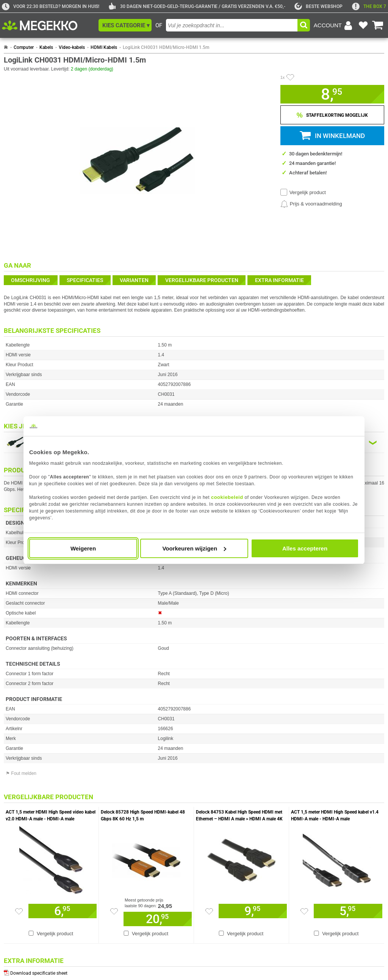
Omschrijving (31, 280)
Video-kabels (72, 47)
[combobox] (232, 25)
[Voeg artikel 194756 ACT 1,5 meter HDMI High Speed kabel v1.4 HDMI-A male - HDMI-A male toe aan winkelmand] (348, 911)
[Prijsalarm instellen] (311, 204)
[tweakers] (318, 6)
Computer (24, 47)
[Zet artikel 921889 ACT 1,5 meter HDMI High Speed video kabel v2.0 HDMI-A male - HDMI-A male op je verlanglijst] (19, 911)
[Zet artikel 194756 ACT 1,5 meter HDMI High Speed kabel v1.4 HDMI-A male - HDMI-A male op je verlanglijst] (304, 911)
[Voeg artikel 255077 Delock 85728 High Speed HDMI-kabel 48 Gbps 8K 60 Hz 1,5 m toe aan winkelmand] (158, 919)
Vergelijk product (308, 192)
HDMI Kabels (104, 47)
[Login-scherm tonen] (334, 25)
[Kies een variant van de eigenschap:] (194, 443)
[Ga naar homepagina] (48, 25)
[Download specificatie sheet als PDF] (194, 971)
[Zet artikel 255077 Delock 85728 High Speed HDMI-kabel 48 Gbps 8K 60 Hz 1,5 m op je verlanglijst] (114, 911)
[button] (125, 25)
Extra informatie (279, 280)
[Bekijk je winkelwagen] (378, 25)
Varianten (134, 280)
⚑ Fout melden (21, 773)
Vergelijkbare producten (202, 280)
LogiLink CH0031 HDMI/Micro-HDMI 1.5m (166, 47)
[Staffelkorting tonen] (332, 115)
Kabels (46, 47)
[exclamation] (369, 6)
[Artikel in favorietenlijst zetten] (290, 77)
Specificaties (85, 280)
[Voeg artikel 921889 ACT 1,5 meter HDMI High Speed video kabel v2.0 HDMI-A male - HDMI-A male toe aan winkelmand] (63, 911)
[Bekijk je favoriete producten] (363, 25)
